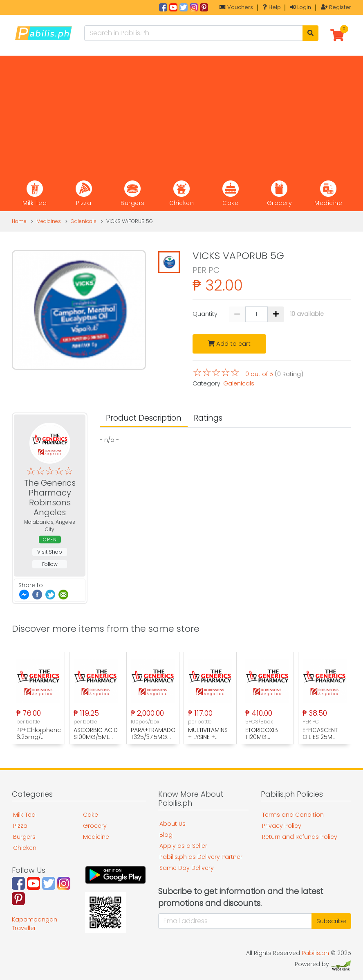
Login (301, 7)
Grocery (95, 826)
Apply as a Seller (183, 846)
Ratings (208, 418)
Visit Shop (50, 552)
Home (19, 221)
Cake (91, 815)
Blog (166, 835)
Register (336, 7)
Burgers (24, 837)
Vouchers (236, 7)
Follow (50, 564)
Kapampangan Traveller (35, 924)
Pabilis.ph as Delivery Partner (201, 857)
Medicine (96, 837)
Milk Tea (24, 815)
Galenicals (84, 221)
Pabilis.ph (315, 953)
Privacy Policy (282, 826)
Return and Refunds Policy (300, 837)
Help (272, 7)
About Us (173, 824)
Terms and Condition (293, 815)
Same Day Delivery (187, 868)
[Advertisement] (181, 113)
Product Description (144, 418)
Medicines (49, 221)
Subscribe (331, 921)
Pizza (20, 826)
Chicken (25, 848)
